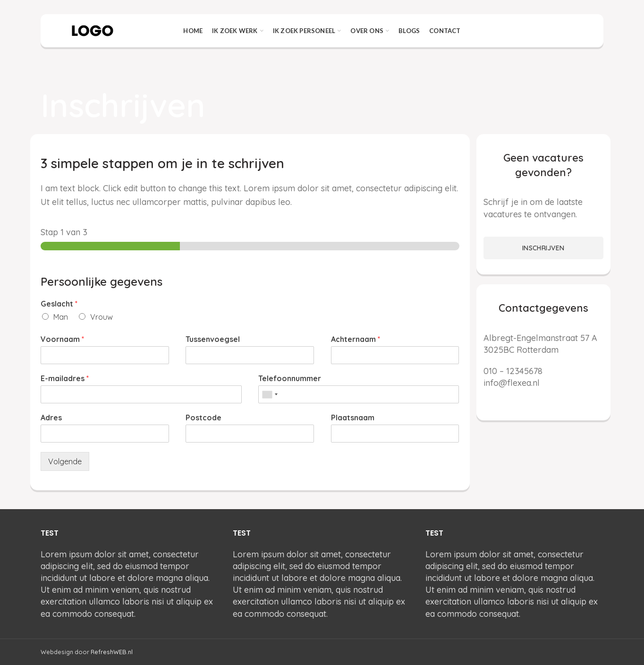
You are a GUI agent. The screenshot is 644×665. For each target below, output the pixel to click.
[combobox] (270, 394)
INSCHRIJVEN (543, 248)
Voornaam (62, 339)
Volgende (65, 461)
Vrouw (102, 317)
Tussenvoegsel (213, 339)
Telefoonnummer (290, 378)
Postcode (203, 418)
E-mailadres (65, 378)
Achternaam (356, 339)
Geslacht (59, 304)
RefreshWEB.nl (112, 652)
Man (61, 317)
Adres (51, 418)
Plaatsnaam (353, 418)
